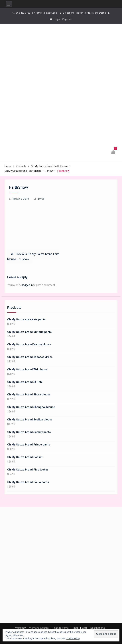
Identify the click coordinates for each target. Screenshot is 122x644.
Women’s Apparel (39, 628)
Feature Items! (61, 628)
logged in (28, 285)
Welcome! (20, 628)
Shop (76, 628)
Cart (85, 628)
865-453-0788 (23, 13)
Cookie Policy (73, 639)
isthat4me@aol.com (47, 13)
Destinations (98, 628)
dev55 (41, 199)
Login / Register (63, 19)
